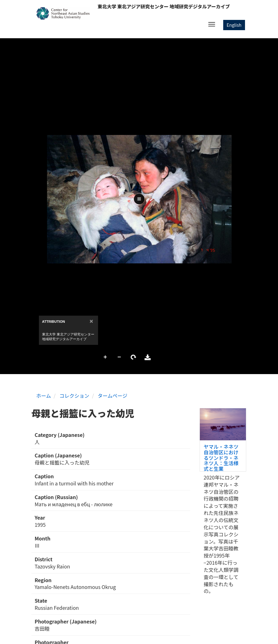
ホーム (44, 396)
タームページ (113, 396)
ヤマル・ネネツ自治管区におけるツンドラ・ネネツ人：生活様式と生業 (221, 457)
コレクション (74, 396)
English (234, 25)
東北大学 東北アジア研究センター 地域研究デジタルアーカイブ (164, 6)
